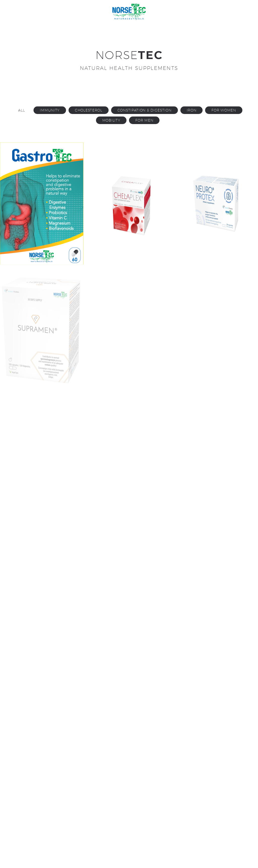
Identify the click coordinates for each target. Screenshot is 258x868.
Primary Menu (244, 13)
